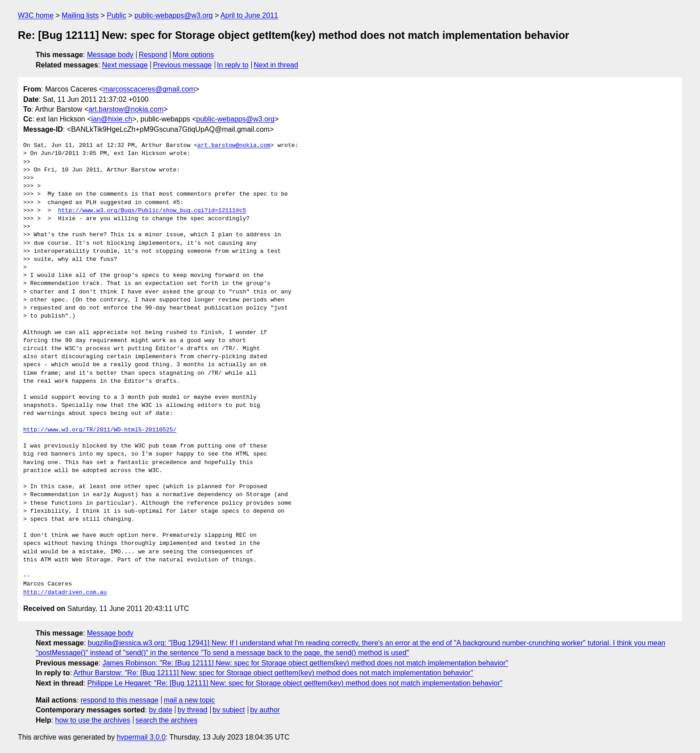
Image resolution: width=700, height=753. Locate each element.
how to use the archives (93, 720)
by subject (229, 710)
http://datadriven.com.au (65, 593)
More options (194, 55)
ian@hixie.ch (112, 119)
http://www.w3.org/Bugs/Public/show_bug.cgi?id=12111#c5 (152, 211)
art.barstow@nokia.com (126, 109)
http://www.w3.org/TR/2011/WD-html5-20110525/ (100, 430)
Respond (153, 55)
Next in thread (276, 65)
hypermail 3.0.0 (141, 737)
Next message (125, 65)
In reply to (233, 65)
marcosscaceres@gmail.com (149, 89)
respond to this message (119, 700)
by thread (193, 710)
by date (160, 710)
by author (265, 710)
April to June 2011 (249, 15)
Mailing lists (80, 15)
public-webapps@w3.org (173, 15)
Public (117, 15)
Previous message (183, 65)
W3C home (36, 15)
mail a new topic (190, 700)
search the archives (167, 720)
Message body (110, 55)
